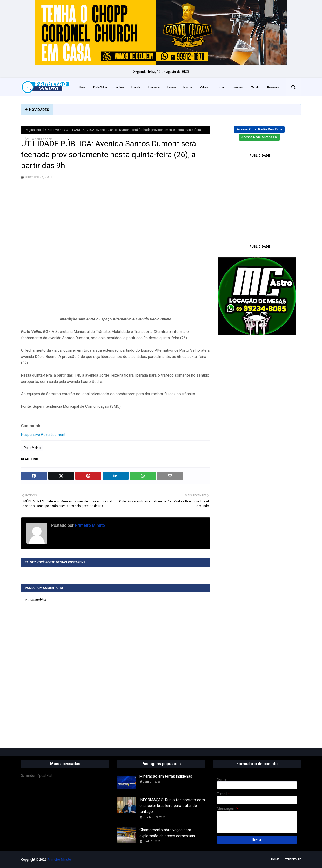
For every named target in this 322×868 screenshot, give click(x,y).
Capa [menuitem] (82, 87)
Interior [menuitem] (188, 87)
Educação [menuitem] (154, 87)
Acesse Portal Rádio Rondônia (260, 129)
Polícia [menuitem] (172, 87)
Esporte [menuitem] (136, 87)
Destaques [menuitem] (273, 87)
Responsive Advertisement (43, 435)
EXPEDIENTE (293, 860)
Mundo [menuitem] (255, 87)
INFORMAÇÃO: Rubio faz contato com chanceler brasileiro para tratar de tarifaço (172, 806)
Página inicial (35, 130)
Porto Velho (55, 130)
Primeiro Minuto (89, 525)
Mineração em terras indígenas (166, 776)
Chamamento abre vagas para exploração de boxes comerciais (167, 833)
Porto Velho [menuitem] (100, 87)
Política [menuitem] (119, 87)
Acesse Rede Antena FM (260, 137)
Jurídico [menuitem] (238, 87)
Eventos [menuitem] (220, 87)
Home (275, 860)
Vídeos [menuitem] (204, 87)
